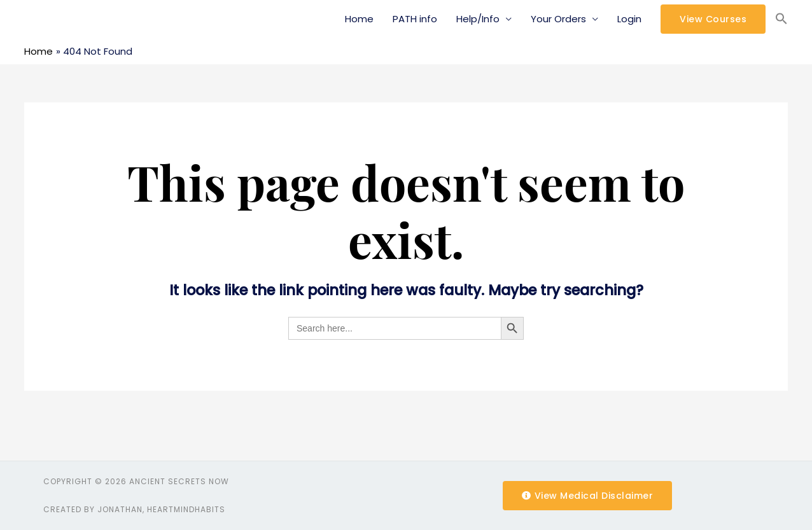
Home (359, 19)
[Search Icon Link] (781, 19)
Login (629, 19)
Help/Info (478, 19)
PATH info (415, 19)
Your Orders (558, 19)
